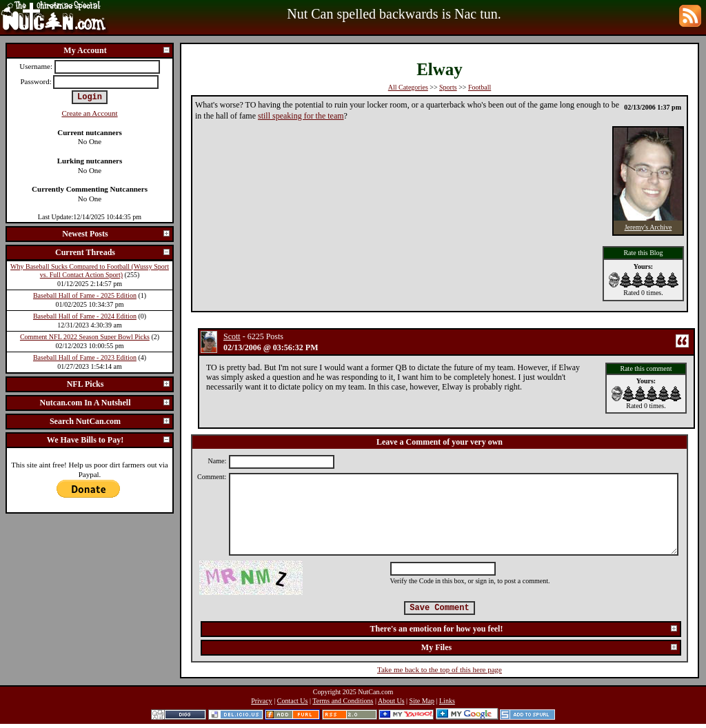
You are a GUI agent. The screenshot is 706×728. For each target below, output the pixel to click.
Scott (232, 336)
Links (447, 701)
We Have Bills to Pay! (109, 440)
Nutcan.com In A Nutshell (105, 403)
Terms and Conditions (343, 701)
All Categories (408, 87)
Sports (448, 87)
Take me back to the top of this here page (440, 669)
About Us (391, 701)
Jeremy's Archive (648, 227)
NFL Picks (119, 384)
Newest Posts (117, 234)
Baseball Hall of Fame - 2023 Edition (85, 357)
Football (480, 87)
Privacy (262, 701)
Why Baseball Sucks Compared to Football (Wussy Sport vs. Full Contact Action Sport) (90, 271)
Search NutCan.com (110, 421)
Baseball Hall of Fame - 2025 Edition (85, 295)
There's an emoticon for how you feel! (524, 629)
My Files (550, 647)
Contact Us (293, 701)
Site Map (422, 701)
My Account (117, 50)
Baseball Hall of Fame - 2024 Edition (85, 316)
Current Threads (113, 252)
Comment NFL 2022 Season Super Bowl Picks (85, 337)
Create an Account (89, 113)
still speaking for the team (301, 116)
